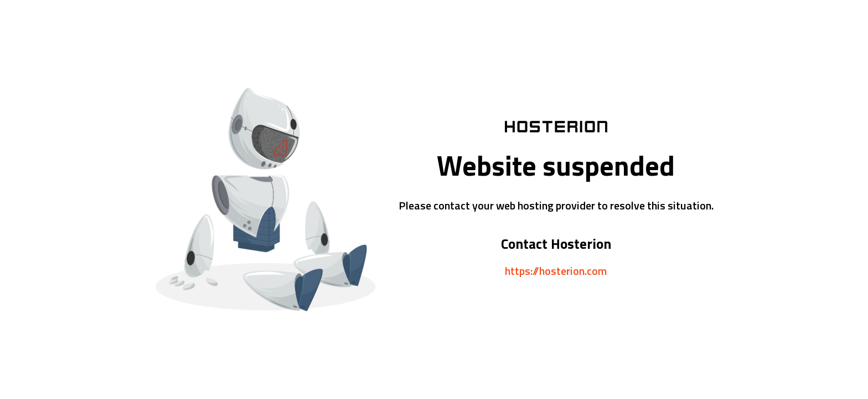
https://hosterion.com (556, 271)
